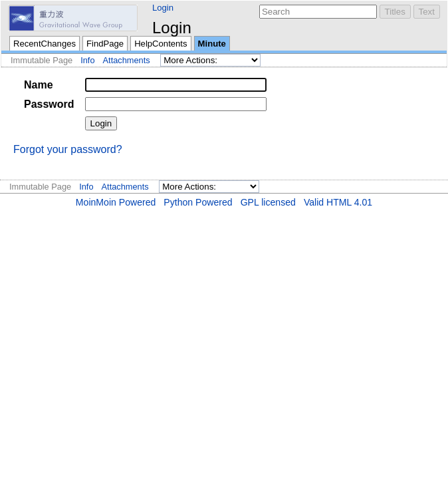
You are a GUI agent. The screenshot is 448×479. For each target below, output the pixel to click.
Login (163, 8)
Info (87, 60)
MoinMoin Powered (116, 202)
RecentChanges (45, 44)
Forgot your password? (68, 149)
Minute (212, 44)
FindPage (105, 44)
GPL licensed (268, 202)
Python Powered (198, 202)
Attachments (127, 60)
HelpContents (161, 44)
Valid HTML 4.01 (338, 202)
